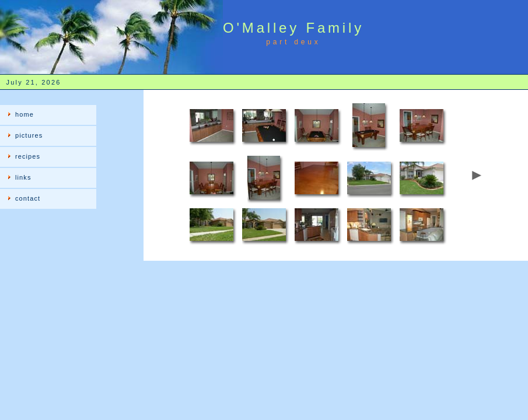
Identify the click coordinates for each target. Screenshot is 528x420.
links (23, 177)
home (25, 114)
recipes (28, 156)
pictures (29, 135)
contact (28, 198)
